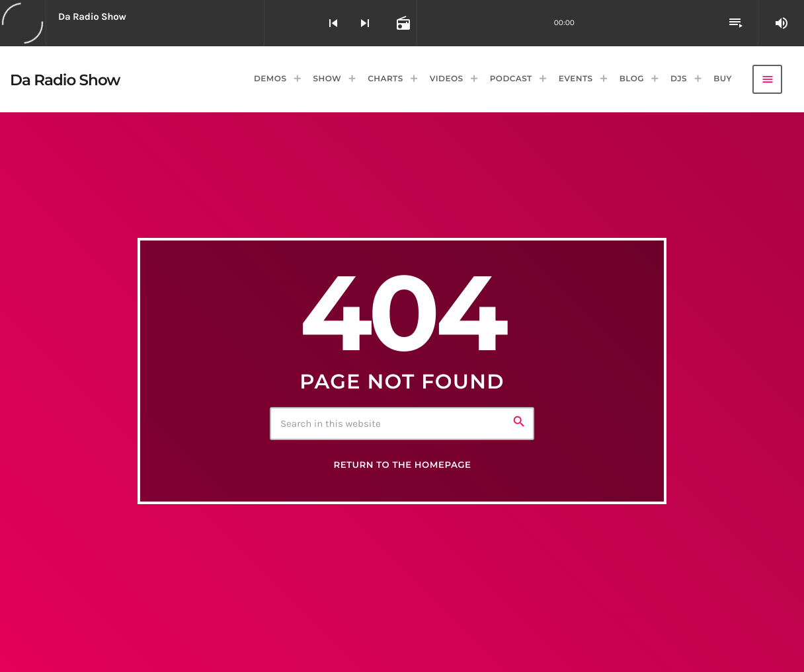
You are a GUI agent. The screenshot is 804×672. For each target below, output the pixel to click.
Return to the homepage (402, 465)
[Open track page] (402, 23)
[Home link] (65, 79)
